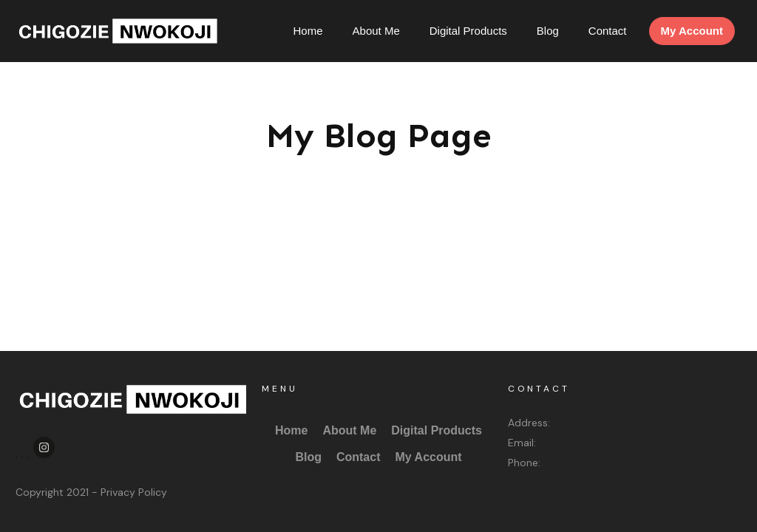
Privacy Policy (134, 492)
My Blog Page (379, 136)
